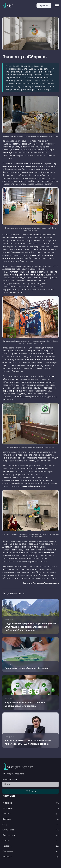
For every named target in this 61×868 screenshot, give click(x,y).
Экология (30, 819)
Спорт (30, 824)
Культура (30, 814)
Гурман (30, 841)
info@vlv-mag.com (13, 774)
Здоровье (30, 846)
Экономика (30, 808)
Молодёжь (30, 857)
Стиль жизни (30, 830)
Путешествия (30, 835)
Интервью (30, 803)
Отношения (30, 851)
